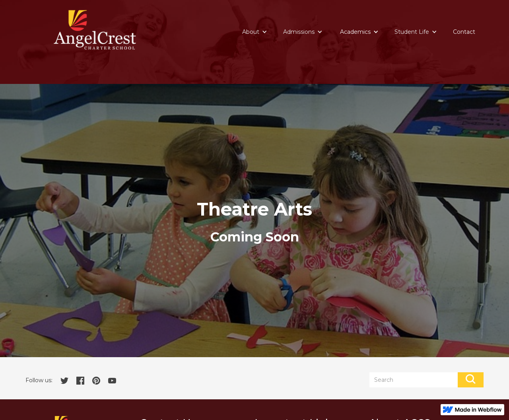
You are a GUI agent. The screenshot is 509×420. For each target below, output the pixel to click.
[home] (95, 30)
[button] (255, 32)
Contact (464, 32)
